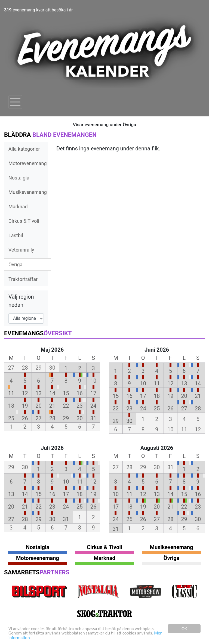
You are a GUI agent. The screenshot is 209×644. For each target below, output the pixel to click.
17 (93, 393)
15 (66, 393)
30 (79, 418)
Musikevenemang (28, 192)
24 (93, 406)
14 (52, 393)
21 (52, 406)
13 (38, 393)
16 (79, 393)
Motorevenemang (28, 163)
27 (38, 418)
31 (93, 418)
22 (66, 406)
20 (38, 406)
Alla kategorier (24, 149)
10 (93, 381)
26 (25, 418)
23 (79, 406)
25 (11, 418)
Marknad (18, 207)
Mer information (24, 638)
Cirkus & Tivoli (24, 221)
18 (11, 406)
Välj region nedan (21, 301)
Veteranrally (21, 250)
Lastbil (16, 235)
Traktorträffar (23, 279)
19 (25, 406)
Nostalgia (19, 178)
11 (11, 393)
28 (52, 418)
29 (66, 418)
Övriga (15, 264)
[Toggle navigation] (15, 102)
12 (25, 393)
